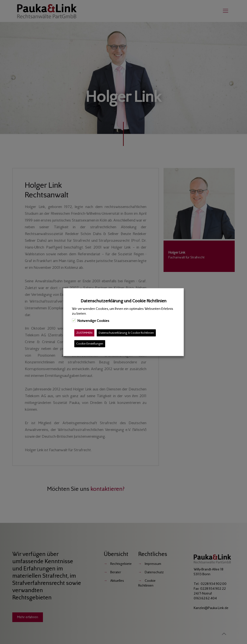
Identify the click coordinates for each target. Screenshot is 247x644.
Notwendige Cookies (93, 321)
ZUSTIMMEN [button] (84, 333)
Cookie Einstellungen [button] (90, 343)
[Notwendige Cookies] (74, 320)
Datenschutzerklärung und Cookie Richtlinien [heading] (124, 301)
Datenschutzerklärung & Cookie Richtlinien (126, 333)
